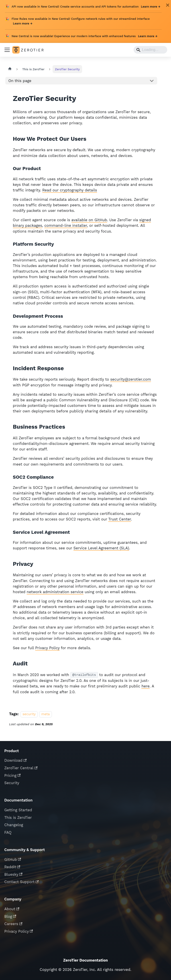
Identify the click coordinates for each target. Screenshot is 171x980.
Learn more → (151, 7)
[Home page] (10, 69)
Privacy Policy (47, 648)
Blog (10, 916)
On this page (20, 81)
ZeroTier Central (21, 768)
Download (15, 760)
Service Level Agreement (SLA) (101, 548)
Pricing (12, 775)
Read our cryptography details (70, 190)
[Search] (150, 50)
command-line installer (66, 225)
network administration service (55, 592)
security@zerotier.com (131, 379)
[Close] (168, 5)
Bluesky (13, 874)
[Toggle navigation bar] (7, 50)
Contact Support (21, 882)
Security (12, 783)
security (29, 714)
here (145, 686)
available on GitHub (89, 220)
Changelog (14, 825)
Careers (13, 924)
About (12, 909)
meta (46, 714)
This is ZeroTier (18, 817)
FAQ (8, 832)
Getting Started (18, 810)
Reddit (12, 867)
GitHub (13, 860)
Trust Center (119, 519)
